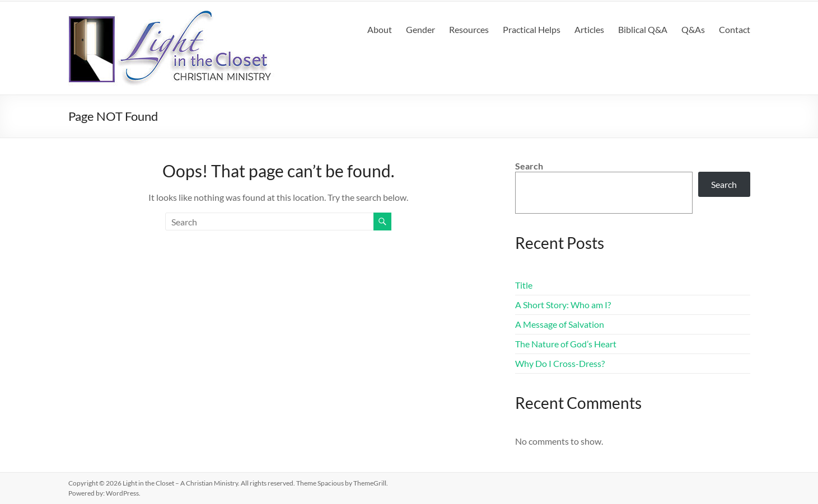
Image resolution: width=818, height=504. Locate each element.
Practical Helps (532, 29)
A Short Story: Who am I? (563, 305)
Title (524, 285)
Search (529, 166)
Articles (589, 29)
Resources (469, 29)
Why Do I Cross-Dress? (560, 363)
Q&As (693, 29)
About (380, 29)
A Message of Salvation (560, 324)
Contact (735, 29)
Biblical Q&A (643, 29)
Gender (420, 29)
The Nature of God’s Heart (566, 344)
